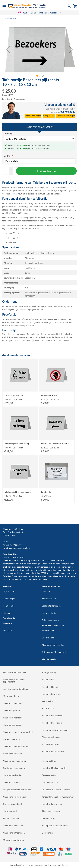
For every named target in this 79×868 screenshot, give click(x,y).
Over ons (46, 591)
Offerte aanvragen (50, 620)
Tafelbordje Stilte (49, 395)
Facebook (7, 623)
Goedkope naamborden (14, 768)
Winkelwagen (9, 599)
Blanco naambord (11, 818)
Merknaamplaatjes (12, 696)
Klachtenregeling (50, 659)
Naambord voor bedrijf (53, 723)
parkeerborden (44, 567)
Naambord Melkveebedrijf (54, 768)
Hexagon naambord (12, 739)
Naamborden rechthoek (53, 752)
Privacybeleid (48, 630)
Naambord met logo (12, 703)
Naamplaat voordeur (13, 718)
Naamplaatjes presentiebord (55, 826)
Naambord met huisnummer (16, 746)
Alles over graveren (51, 811)
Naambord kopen (50, 687)
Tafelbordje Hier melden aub (18, 492)
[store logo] (27, 6)
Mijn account (9, 591)
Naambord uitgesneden (14, 833)
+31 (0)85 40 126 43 (12, 545)
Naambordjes (48, 680)
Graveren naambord (12, 804)
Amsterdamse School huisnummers (58, 797)
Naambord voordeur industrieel (18, 732)
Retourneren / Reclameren (54, 652)
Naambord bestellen (12, 754)
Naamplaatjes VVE (12, 710)
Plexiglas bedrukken (51, 737)
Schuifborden (48, 708)
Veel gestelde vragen (51, 606)
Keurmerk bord (49, 701)
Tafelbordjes (11, 18)
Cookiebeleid (48, 638)
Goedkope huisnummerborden (56, 790)
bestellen (36, 573)
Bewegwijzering (49, 672)
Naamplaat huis (49, 761)
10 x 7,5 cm (13, 233)
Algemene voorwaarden (53, 645)
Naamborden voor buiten (15, 761)
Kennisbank (8, 606)
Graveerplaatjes (49, 775)
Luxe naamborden (50, 782)
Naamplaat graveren (51, 694)
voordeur (46, 564)
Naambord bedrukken (13, 826)
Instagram (8, 630)
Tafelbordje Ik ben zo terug (17, 444)
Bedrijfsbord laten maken (15, 672)
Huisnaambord (10, 811)
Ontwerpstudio (49, 613)
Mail (71, 109)
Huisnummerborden (12, 775)
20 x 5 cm (13, 242)
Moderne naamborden (13, 840)
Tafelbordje (46, 492)
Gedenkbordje (48, 818)
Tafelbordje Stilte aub (14, 395)
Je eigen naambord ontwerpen (17, 790)
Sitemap (7, 613)
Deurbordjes (48, 833)
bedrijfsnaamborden (26, 567)
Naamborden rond (50, 744)
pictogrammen (61, 567)
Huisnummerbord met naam (55, 730)
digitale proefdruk (56, 322)
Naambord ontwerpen (52, 804)
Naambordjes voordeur (53, 716)
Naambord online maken (14, 797)
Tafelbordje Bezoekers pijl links (55, 444)
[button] (8, 49)
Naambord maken (11, 782)
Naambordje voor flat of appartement (14, 681)
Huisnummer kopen (12, 725)
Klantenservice (49, 599)
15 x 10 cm (13, 238)
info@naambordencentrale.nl (17, 548)
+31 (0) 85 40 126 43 (36, 340)
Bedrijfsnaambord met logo (16, 689)
